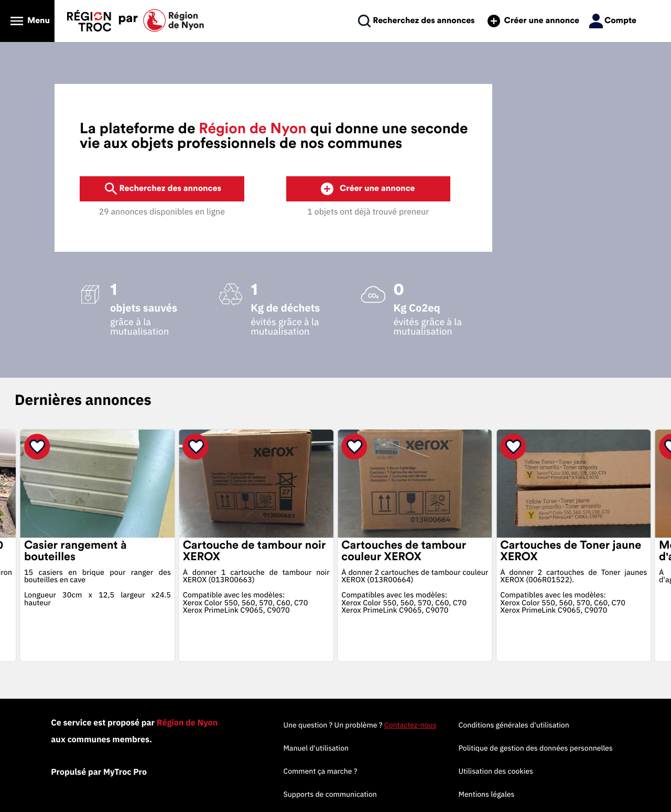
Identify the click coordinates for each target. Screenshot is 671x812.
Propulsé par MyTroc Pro (99, 772)
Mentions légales (487, 794)
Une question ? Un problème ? (360, 725)
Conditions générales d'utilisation (514, 725)
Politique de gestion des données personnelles (536, 748)
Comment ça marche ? (320, 771)
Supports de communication (330, 794)
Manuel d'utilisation (316, 748)
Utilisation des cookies (496, 771)
